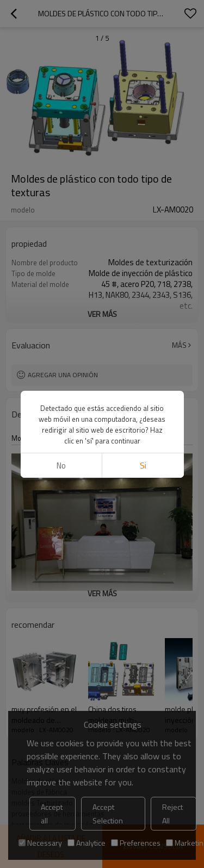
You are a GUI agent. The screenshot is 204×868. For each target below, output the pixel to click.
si (143, 55)
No (61, 55)
